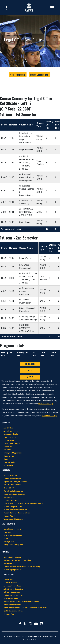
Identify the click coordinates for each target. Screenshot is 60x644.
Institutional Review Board (13, 595)
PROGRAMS (30, 364)
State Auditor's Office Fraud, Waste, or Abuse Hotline (23, 504)
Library (6, 459)
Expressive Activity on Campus (15, 482)
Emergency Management (13, 535)
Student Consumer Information (15, 510)
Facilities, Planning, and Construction (17, 560)
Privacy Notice (9, 542)
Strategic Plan (9, 614)
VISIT (30, 371)
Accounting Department (12, 557)
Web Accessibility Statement (14, 519)
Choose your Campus (12, 444)
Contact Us (8, 447)
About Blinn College (11, 431)
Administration (9, 580)
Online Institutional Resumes (14, 494)
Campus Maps (9, 440)
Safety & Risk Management (13, 545)
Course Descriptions (39, 75)
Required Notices (10, 500)
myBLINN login (9, 462)
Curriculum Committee (12, 479)
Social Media (8, 465)
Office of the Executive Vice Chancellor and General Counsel (26, 608)
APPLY (30, 377)
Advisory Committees (12, 592)
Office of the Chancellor (12, 605)
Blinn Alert (7, 532)
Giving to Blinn (9, 456)
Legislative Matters (11, 598)
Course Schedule (18, 75)
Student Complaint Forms (13, 507)
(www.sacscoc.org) (46, 404)
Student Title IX (9, 516)
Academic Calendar (11, 434)
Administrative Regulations (14, 589)
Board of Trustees (10, 583)
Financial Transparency (12, 485)
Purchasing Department (12, 570)
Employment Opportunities (13, 453)
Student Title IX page (50, 416)
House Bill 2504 (9, 488)
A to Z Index (8, 428)
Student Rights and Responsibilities (17, 513)
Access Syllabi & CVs (11, 475)
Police (6, 539)
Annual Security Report (12, 529)
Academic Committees (12, 586)
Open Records (9, 497)
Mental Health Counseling (13, 491)
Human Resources (10, 563)
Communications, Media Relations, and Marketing (22, 567)
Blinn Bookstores (10, 437)
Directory (7, 450)
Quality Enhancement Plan (13, 611)
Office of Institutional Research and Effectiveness (22, 602)
